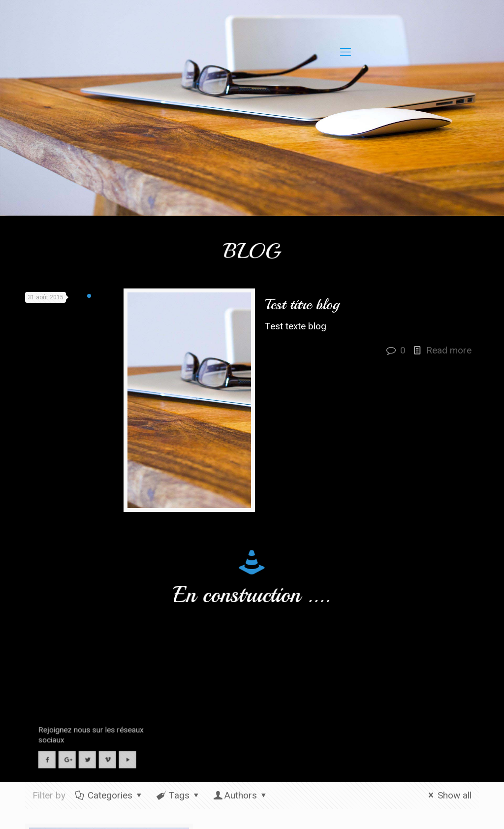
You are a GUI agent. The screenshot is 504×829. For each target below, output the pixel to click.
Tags (179, 795)
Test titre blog (302, 304)
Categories (109, 795)
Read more (449, 350)
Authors (241, 795)
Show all (448, 795)
